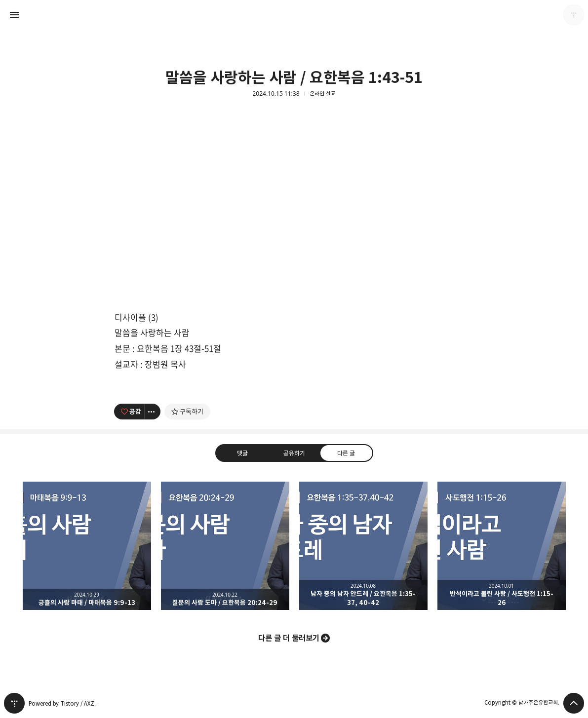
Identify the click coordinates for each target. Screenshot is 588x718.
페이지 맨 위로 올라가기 (574, 703)
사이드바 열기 (14, 15)
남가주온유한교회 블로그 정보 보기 (574, 15)
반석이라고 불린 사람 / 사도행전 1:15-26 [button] (502, 546)
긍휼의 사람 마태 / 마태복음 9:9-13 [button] (87, 546)
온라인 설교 (323, 94)
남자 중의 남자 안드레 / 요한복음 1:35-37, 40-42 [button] (363, 546)
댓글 (242, 453)
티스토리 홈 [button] (14, 703)
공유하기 (294, 453)
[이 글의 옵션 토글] (153, 412)
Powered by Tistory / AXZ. (62, 703)
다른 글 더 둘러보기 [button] (289, 638)
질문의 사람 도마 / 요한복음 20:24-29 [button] (225, 546)
